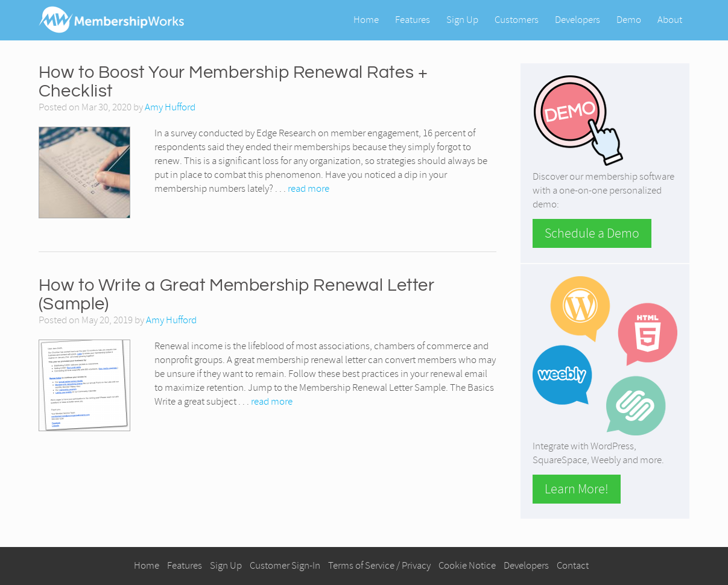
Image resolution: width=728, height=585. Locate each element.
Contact (573, 565)
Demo (629, 20)
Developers (578, 20)
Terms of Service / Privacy (379, 565)
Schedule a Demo (592, 233)
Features (413, 20)
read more (309, 188)
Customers (517, 20)
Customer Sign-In (285, 565)
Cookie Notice (467, 565)
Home (366, 20)
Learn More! (577, 489)
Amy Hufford (170, 107)
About (670, 20)
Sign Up (462, 20)
